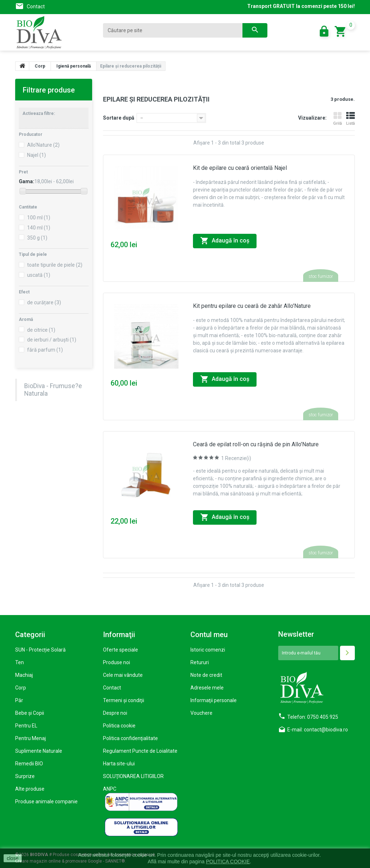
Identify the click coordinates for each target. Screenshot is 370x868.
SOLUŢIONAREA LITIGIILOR (133, 776)
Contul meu (209, 635)
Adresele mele (207, 688)
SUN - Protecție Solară (40, 650)
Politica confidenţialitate (130, 738)
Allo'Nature (43, 145)
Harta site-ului (119, 764)
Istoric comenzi (208, 650)
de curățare (44, 302)
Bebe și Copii (30, 713)
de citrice (41, 330)
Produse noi (117, 662)
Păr (19, 700)
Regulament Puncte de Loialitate (140, 751)
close (13, 858)
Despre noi (115, 713)
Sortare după (119, 118)
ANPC (110, 789)
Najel (36, 155)
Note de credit (206, 675)
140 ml (39, 228)
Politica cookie (119, 726)
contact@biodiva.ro (326, 730)
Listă (350, 119)
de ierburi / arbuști (52, 340)
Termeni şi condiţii (124, 700)
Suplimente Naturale (39, 751)
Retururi (200, 662)
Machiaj (24, 675)
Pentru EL (26, 726)
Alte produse (30, 789)
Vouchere (201, 713)
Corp (21, 688)
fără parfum (45, 350)
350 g (37, 238)
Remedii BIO (29, 764)
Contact (36, 7)
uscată (39, 275)
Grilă (337, 119)
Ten (20, 662)
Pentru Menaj (31, 738)
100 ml (39, 218)
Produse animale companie (46, 802)
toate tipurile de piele (55, 265)
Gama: (27, 181)
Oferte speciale (121, 650)
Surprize (25, 776)
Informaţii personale (214, 700)
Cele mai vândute (123, 675)
